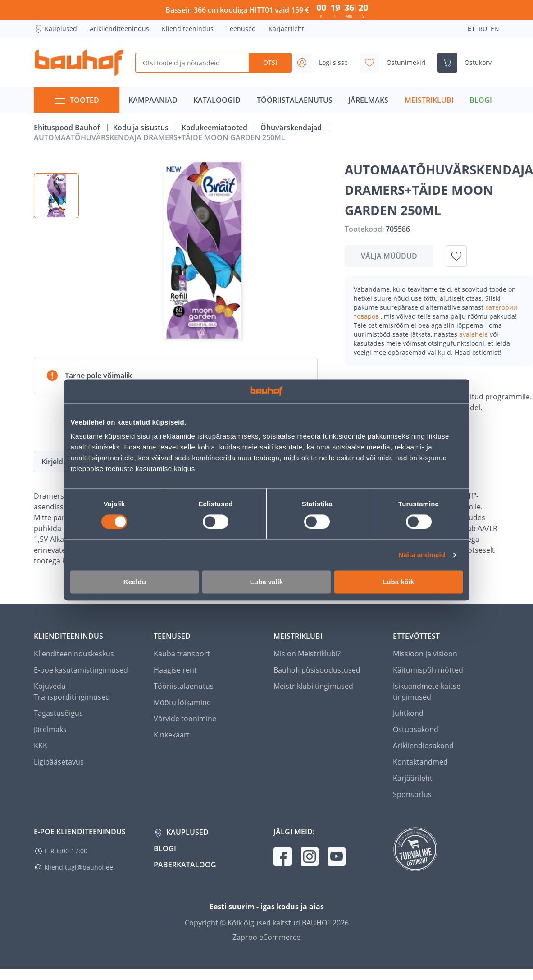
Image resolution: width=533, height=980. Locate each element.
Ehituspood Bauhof (68, 128)
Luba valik (266, 582)
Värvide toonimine (185, 719)
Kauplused (55, 29)
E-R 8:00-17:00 (66, 851)
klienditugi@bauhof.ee (79, 867)
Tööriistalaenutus (184, 686)
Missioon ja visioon (425, 654)
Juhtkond (408, 713)
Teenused (241, 29)
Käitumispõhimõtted (428, 670)
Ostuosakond (416, 729)
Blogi (165, 848)
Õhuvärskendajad (292, 128)
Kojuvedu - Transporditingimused (72, 691)
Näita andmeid (422, 555)
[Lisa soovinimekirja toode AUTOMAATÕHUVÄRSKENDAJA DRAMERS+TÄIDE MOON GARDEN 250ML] (456, 256)
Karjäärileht (286, 29)
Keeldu (135, 582)
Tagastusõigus (58, 713)
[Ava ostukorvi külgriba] (468, 63)
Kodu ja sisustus (142, 128)
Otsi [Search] (270, 62)
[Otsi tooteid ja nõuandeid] (192, 63)
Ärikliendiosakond (423, 746)
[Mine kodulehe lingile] (79, 63)
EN (495, 29)
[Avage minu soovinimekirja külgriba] (396, 63)
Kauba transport (182, 654)
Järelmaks (50, 729)
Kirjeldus (56, 462)
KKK (41, 746)
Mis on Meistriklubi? (307, 654)
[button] (56, 196)
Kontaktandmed (420, 762)
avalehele (474, 334)
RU (483, 29)
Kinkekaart (172, 735)
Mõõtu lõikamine (182, 702)
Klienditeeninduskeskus (74, 654)
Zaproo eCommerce (266, 937)
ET (471, 29)
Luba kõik (398, 582)
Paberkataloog (185, 865)
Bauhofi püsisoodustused (317, 670)
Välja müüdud (389, 256)
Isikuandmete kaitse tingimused (427, 691)
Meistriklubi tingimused (313, 686)
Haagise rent (175, 670)
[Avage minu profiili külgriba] (323, 63)
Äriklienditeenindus (119, 29)
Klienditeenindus (188, 29)
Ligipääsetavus (59, 762)
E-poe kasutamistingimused (81, 670)
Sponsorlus (412, 794)
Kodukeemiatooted (215, 128)
